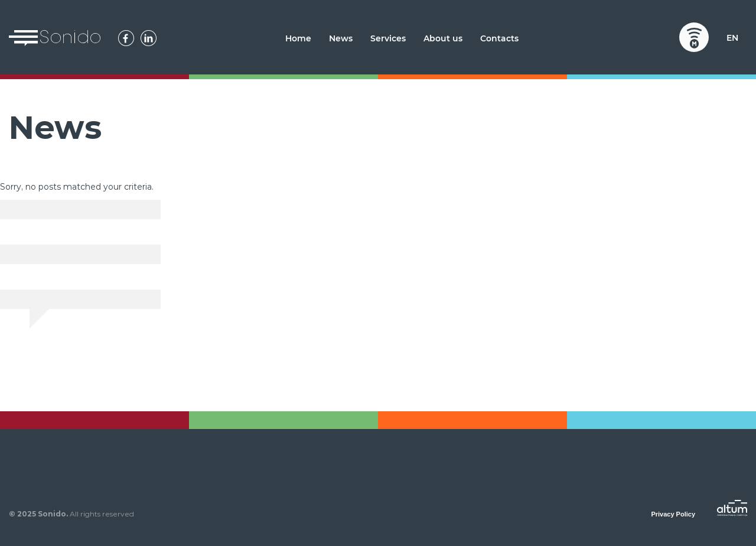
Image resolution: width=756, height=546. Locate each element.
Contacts (499, 38)
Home (298, 38)
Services (388, 38)
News (341, 38)
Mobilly (694, 37)
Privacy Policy (673, 514)
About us (443, 38)
